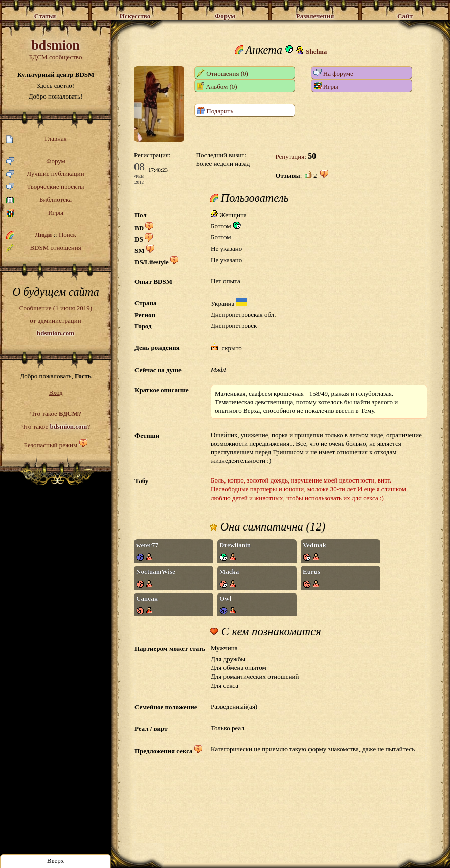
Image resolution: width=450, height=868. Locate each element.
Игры (35, 213)
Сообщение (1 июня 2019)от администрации (56, 320)
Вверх (56, 861)
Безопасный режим (51, 445)
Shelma (316, 51)
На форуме (333, 73)
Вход (55, 392)
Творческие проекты (45, 187)
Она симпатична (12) (267, 527)
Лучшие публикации (45, 174)
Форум (36, 161)
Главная (36, 139)
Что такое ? (55, 414)
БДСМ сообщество (56, 49)
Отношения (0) (222, 73)
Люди (43, 235)
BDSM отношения (44, 248)
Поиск (67, 235)
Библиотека (39, 200)
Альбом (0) (217, 86)
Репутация (290, 156)
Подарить (215, 110)
